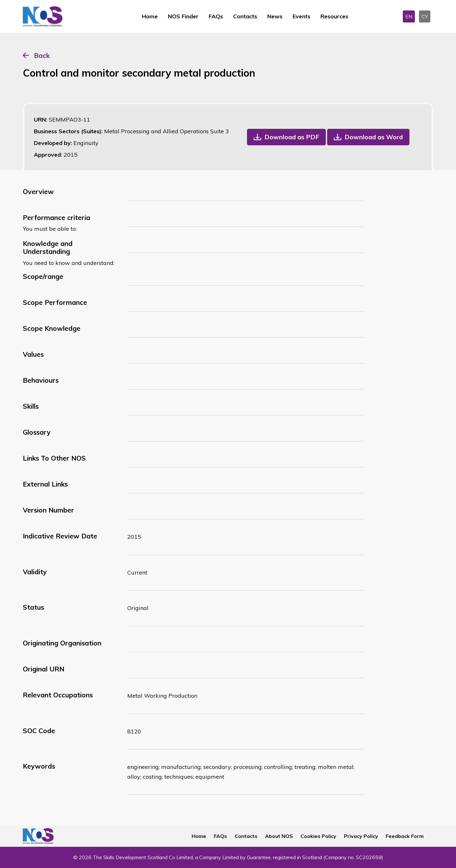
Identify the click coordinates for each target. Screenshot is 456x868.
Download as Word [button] (374, 137)
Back (42, 55)
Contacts (245, 16)
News (275, 16)
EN (409, 16)
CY (425, 16)
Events (301, 16)
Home (150, 16)
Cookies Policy (318, 836)
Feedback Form (405, 836)
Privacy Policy (361, 836)
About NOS (279, 836)
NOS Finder (183, 16)
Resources (334, 16)
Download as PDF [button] (292, 137)
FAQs (216, 16)
